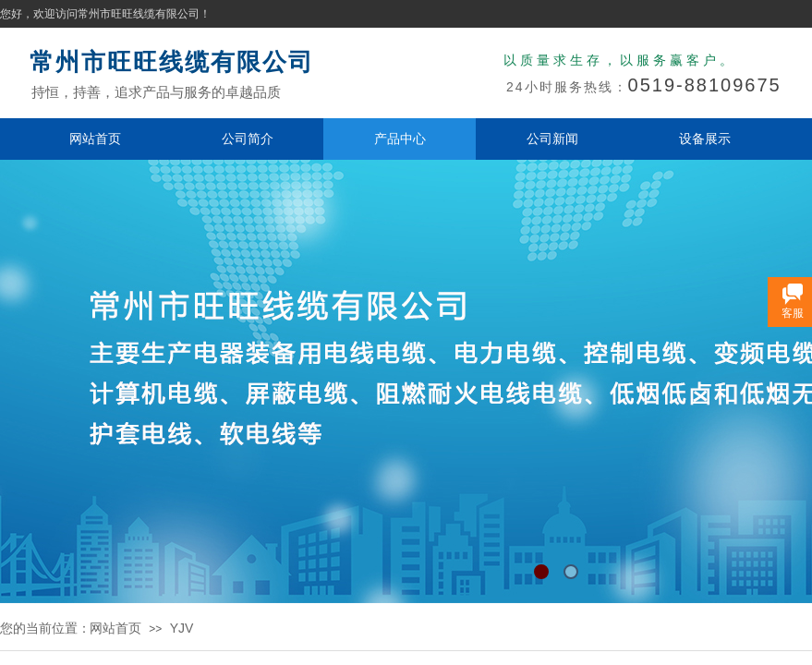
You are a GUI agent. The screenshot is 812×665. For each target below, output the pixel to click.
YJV (182, 628)
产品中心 (400, 139)
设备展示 (705, 139)
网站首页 (95, 139)
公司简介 (248, 139)
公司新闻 (552, 139)
